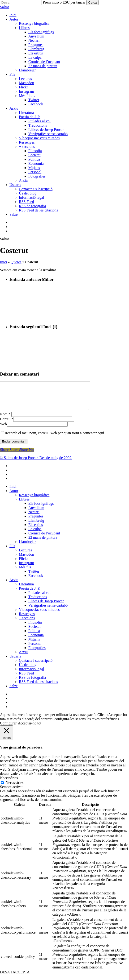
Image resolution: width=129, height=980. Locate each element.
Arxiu (14, 585)
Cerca (93, 2)
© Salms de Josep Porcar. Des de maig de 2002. (36, 463)
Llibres (24, 505)
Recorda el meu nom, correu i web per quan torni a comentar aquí (54, 439)
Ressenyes (27, 619)
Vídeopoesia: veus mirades (39, 615)
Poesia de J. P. (30, 594)
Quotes (16, 262)
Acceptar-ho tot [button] (30, 729)
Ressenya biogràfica (34, 501)
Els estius (36, 530)
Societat (34, 632)
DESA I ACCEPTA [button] (15, 978)
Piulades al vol (39, 598)
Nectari (34, 518)
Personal (35, 649)
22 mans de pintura (43, 543)
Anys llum (36, 513)
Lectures (25, 556)
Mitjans (34, 645)
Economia (36, 641)
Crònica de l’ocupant (44, 539)
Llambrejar (27, 547)
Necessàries (15, 788)
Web (3, 430)
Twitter (34, 577)
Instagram (26, 569)
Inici (3, 262)
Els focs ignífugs (41, 509)
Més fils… (27, 573)
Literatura (26, 590)
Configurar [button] (8, 729)
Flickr (23, 564)
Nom (5, 420)
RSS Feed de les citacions (38, 687)
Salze (14, 692)
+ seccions (27, 624)
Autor (14, 496)
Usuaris (15, 662)
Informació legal (31, 675)
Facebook (36, 581)
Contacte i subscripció (36, 666)
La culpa (35, 535)
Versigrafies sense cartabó (48, 611)
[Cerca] (21, 2)
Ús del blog (28, 670)
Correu (7, 425)
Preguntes (36, 522)
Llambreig (36, 526)
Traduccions (38, 602)
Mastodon (26, 560)
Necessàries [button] (9, 784)
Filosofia (35, 628)
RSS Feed (26, 679)
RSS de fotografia (32, 683)
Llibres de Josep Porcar (46, 607)
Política (34, 636)
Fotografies (37, 653)
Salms (5, 7)
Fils (12, 552)
